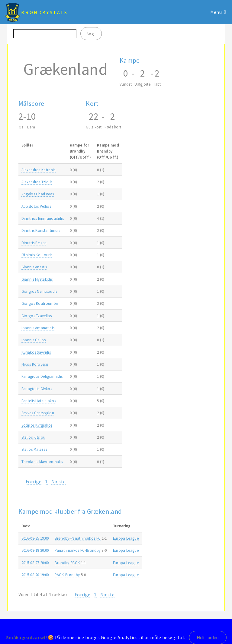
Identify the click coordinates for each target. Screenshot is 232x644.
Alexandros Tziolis (37, 182)
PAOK (75, 563)
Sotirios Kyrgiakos (37, 425)
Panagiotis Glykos (37, 389)
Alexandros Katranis (39, 170)
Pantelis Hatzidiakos (39, 401)
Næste (59, 481)
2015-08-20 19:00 (35, 575)
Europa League (126, 538)
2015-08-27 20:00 (35, 563)
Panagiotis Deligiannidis (42, 376)
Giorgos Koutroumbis (40, 303)
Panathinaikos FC (86, 538)
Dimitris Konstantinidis (41, 230)
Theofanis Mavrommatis (42, 462)
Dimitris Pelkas (34, 243)
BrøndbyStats (44, 12)
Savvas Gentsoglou (38, 413)
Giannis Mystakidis (37, 279)
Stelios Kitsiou (34, 437)
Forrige (34, 481)
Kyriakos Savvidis (36, 352)
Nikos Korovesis (35, 364)
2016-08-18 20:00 (35, 550)
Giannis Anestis (34, 267)
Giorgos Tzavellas (37, 316)
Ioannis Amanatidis (38, 328)
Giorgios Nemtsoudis (39, 291)
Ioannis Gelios (34, 340)
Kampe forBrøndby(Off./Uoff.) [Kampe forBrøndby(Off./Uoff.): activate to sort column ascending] (81, 151)
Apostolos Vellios (36, 206)
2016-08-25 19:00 (35, 538)
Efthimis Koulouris (37, 255)
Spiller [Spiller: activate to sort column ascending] (27, 145)
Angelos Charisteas (38, 194)
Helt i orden (208, 638)
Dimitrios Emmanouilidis (43, 218)
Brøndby (62, 538)
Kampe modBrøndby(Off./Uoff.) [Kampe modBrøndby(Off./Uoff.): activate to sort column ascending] (108, 151)
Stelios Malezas (34, 449)
